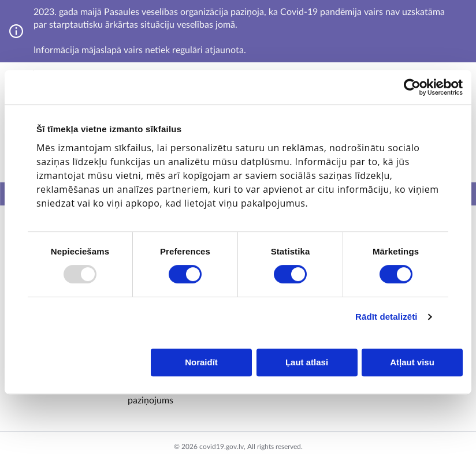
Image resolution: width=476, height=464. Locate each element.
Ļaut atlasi (307, 362)
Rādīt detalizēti (386, 317)
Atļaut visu (412, 362)
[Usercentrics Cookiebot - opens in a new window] (412, 87)
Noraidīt (201, 362)
